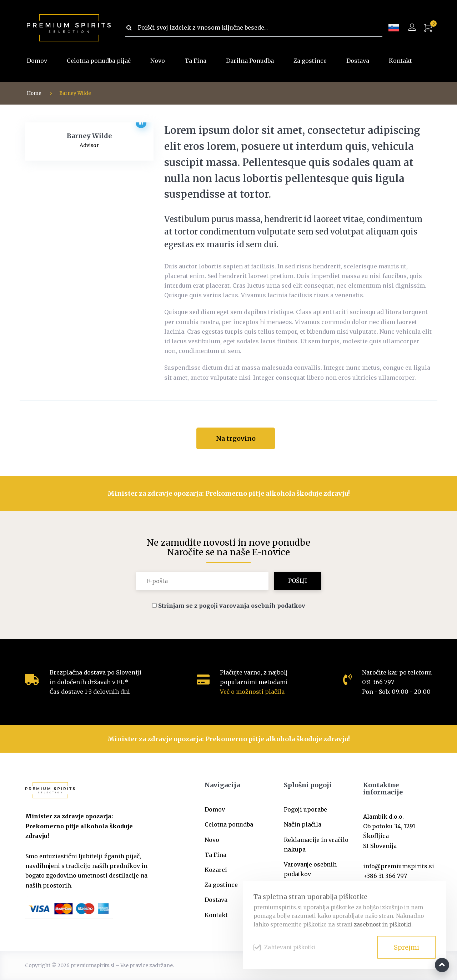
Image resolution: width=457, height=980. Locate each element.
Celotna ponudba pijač (99, 61)
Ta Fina (195, 61)
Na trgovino (236, 438)
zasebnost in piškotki (383, 925)
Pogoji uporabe (305, 809)
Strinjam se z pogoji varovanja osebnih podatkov (232, 606)
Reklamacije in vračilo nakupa (316, 845)
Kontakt (400, 61)
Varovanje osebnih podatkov (310, 869)
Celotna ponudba (229, 824)
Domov (37, 61)
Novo (158, 61)
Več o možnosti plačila (252, 692)
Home (34, 93)
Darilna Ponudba (250, 61)
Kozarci (216, 870)
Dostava (358, 61)
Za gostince (310, 61)
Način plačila (303, 824)
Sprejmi (406, 947)
